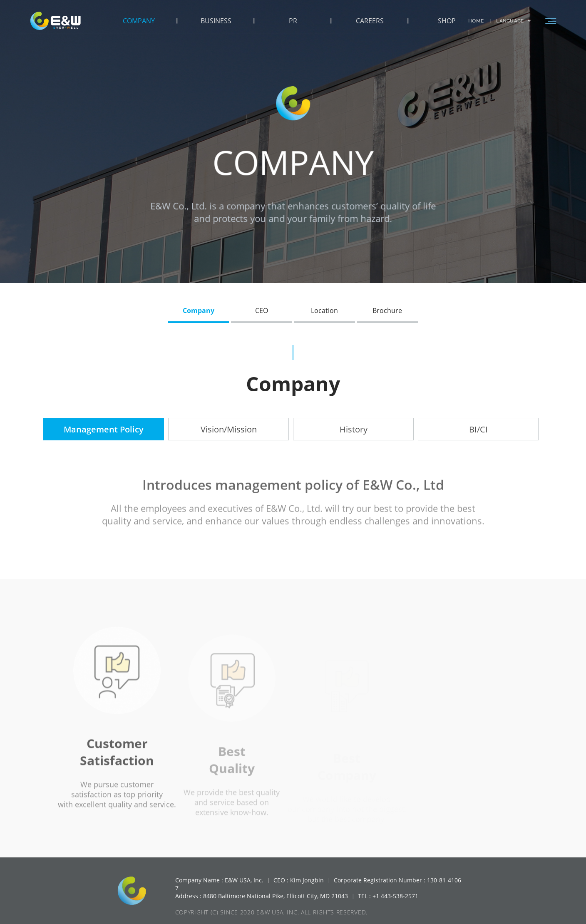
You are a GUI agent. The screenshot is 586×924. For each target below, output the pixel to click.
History (354, 429)
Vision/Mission (229, 429)
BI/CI (478, 429)
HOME (476, 21)
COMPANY (139, 21)
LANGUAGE (513, 21)
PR (293, 21)
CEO (262, 310)
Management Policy (104, 429)
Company (199, 310)
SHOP (447, 21)
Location (324, 310)
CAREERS (370, 21)
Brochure (387, 310)
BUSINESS (216, 21)
